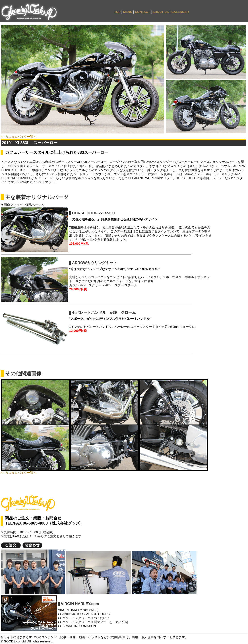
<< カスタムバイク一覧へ (19, 137)
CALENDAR (180, 12)
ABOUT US (161, 12)
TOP (117, 12)
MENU (128, 12)
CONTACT (142, 12)
